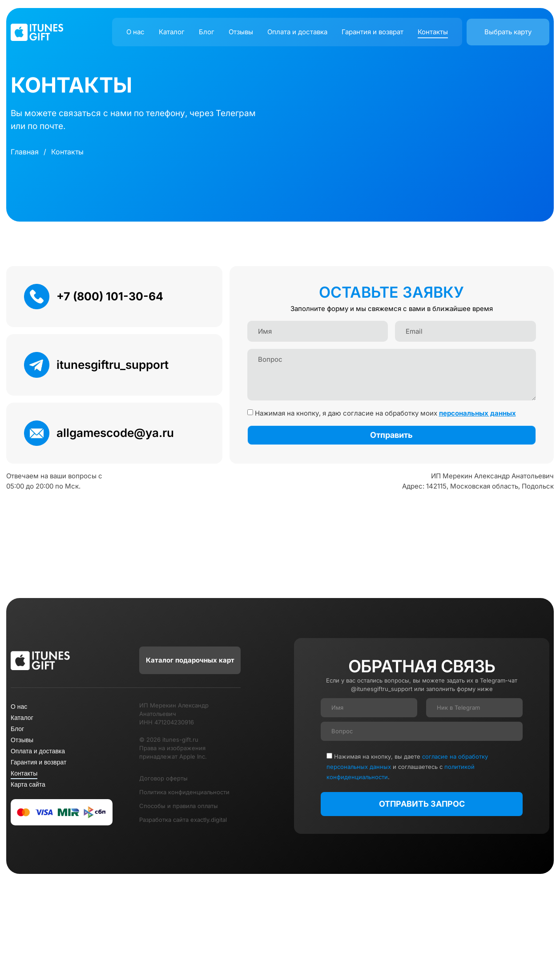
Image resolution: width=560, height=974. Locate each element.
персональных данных (477, 413)
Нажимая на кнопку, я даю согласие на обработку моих (385, 413)
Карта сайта (28, 784)
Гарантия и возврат (373, 32)
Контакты (433, 32)
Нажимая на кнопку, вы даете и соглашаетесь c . (407, 767)
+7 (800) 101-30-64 (110, 296)
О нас (135, 32)
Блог (207, 32)
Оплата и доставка (297, 32)
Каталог (172, 32)
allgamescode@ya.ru (115, 433)
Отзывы (241, 32)
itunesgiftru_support (113, 365)
